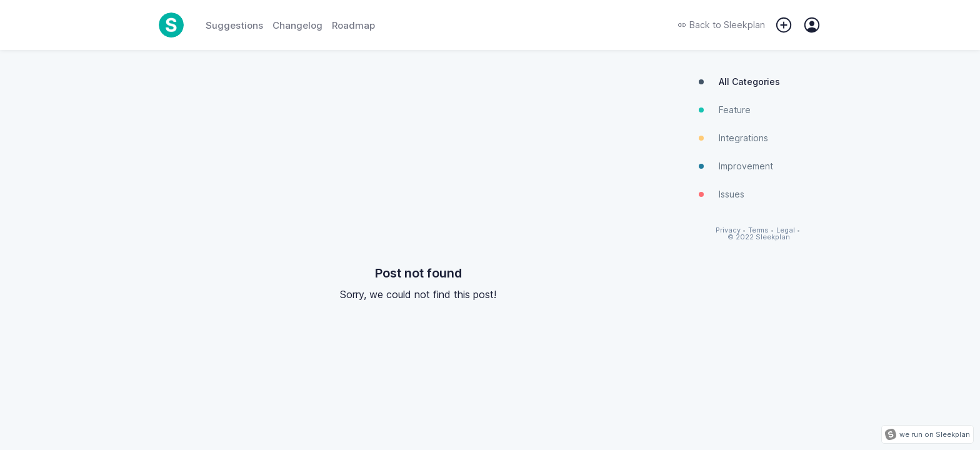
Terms (758, 230)
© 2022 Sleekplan (759, 237)
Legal (786, 230)
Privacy (728, 230)
